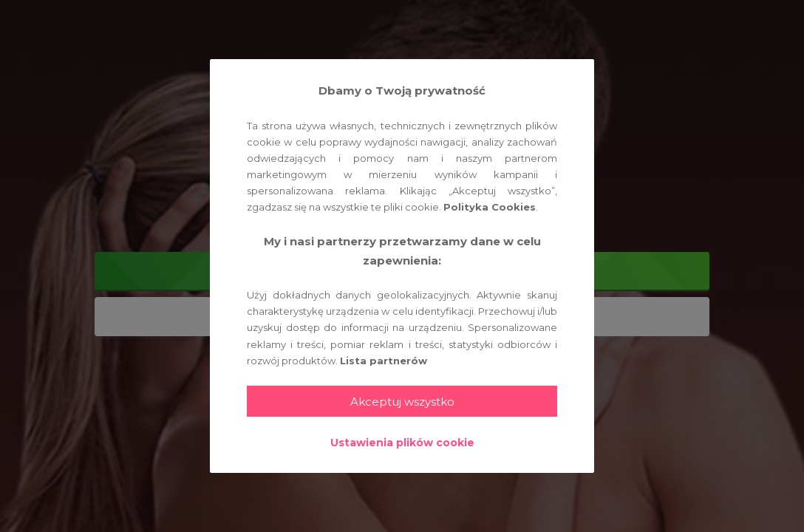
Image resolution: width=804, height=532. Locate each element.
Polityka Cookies (490, 207)
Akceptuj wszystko (402, 402)
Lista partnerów (384, 361)
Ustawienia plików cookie (402, 443)
